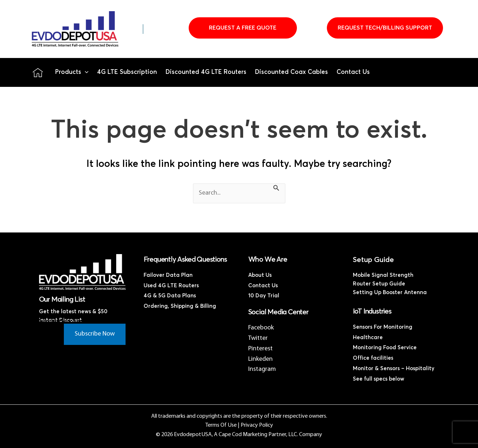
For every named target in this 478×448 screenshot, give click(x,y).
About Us (260, 275)
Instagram (262, 369)
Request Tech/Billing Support (385, 28)
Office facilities (373, 358)
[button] (85, 72)
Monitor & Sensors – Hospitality (394, 369)
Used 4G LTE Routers (171, 286)
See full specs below (379, 379)
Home (38, 72)
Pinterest (260, 349)
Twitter (258, 338)
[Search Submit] (276, 189)
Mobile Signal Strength (383, 275)
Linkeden (260, 359)
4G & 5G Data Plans (170, 296)
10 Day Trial (264, 296)
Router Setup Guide (379, 284)
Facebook (261, 328)
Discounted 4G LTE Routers (206, 72)
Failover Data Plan (168, 275)
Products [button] (72, 72)
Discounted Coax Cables (291, 72)
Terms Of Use (221, 425)
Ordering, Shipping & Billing (180, 306)
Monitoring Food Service (385, 348)
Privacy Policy (257, 425)
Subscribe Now (95, 334)
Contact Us (353, 72)
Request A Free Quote (243, 28)
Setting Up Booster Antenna (390, 292)
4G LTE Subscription (127, 72)
